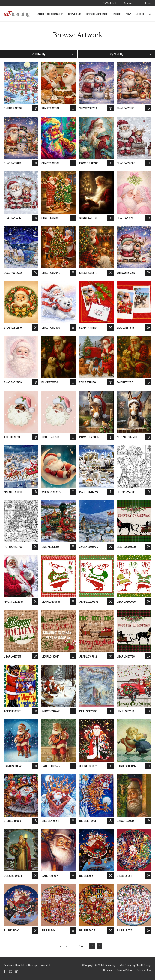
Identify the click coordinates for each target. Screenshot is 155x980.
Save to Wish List (35, 108)
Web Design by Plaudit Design (136, 965)
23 (81, 946)
